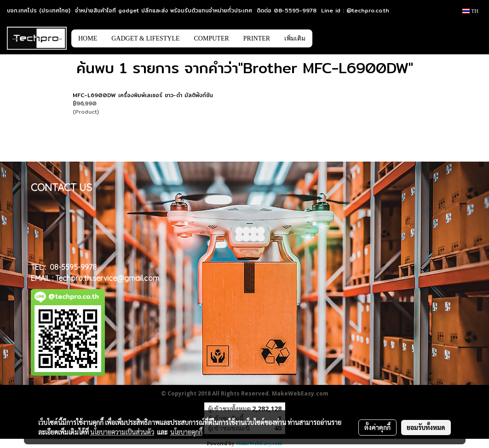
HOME (88, 38)
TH (470, 11)
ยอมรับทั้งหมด (426, 427)
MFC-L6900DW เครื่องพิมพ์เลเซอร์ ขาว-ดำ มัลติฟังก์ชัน (143, 95)
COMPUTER (212, 38)
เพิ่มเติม (295, 38)
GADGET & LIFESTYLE (145, 38)
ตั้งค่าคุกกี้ (377, 427)
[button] (326, 38)
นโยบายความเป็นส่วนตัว (122, 432)
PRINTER (257, 38)
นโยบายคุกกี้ (186, 432)
